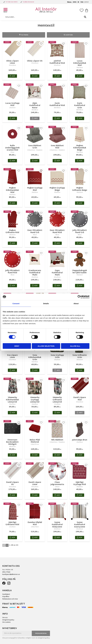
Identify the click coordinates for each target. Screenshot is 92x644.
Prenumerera (41, 634)
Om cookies (6, 622)
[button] (6, 10)
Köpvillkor (6, 597)
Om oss (5, 618)
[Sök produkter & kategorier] (45, 17)
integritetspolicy (44, 638)
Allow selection (46, 346)
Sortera (69, 35)
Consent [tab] (16, 303)
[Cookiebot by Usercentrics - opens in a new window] (79, 297)
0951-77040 (6, 572)
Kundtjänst (6, 594)
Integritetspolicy (8, 620)
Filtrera (25, 35)
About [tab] (76, 303)
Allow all (75, 346)
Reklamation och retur (10, 599)
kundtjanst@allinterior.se (11, 574)
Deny (17, 346)
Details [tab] (46, 303)
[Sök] (85, 17)
